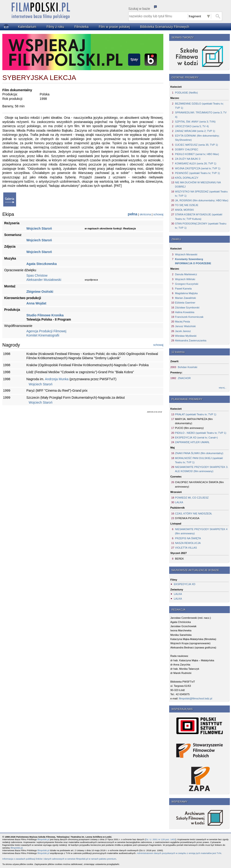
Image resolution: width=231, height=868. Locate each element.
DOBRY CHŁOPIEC (187, 149)
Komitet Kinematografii (43, 335)
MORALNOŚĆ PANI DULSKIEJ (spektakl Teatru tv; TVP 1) (199, 460)
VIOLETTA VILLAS (186, 548)
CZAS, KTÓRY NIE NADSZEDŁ (194, 514)
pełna (133, 214)
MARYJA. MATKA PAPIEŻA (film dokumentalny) (194, 421)
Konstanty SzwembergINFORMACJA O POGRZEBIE (193, 261)
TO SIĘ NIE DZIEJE (187, 205)
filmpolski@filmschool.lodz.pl (196, 698)
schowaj (158, 214)
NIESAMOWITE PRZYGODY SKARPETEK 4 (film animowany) (201, 531)
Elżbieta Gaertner (185, 303)
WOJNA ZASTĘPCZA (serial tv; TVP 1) (198, 168)
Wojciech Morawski (186, 254)
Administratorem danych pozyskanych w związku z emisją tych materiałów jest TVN (179, 853)
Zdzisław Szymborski (187, 307)
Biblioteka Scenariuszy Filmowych (165, 27)
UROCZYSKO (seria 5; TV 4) (192, 126)
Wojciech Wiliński (185, 279)
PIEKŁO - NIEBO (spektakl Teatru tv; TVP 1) (201, 433)
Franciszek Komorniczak (189, 317)
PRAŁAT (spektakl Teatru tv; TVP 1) (196, 414)
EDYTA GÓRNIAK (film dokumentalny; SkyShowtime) (197, 138)
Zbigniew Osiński (40, 292)
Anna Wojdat (36, 303)
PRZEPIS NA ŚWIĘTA (188, 538)
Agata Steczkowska (42, 264)
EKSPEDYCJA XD (185, 584)
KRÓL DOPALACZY (187, 178)
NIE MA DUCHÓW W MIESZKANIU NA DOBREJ (198, 184)
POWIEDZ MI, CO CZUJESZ (192, 498)
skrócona (145, 214)
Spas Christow (37, 275)
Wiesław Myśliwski (186, 336)
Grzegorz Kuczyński (187, 284)
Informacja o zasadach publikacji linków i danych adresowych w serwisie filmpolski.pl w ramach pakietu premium (59, 859)
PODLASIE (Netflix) (186, 93)
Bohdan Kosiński (187, 367)
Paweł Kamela (183, 289)
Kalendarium (27, 27)
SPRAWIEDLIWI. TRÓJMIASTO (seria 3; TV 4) (201, 115)
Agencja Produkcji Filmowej (46, 331)
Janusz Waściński (185, 326)
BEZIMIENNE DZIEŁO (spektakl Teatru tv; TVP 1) (199, 106)
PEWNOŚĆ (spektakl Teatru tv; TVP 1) (197, 173)
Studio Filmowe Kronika (45, 315)
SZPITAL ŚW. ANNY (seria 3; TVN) (195, 122)
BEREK (179, 559)
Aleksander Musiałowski (44, 280)
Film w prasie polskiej (114, 27)
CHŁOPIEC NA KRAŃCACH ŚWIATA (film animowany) (199, 484)
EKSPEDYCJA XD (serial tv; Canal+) (196, 438)
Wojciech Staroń (39, 228)
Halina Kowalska (185, 312)
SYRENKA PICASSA (187, 518)
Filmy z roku (55, 27)
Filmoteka (82, 27)
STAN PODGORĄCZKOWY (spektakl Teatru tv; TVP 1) (201, 226)
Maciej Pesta (182, 322)
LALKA (179, 502)
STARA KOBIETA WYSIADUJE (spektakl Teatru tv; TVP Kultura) (199, 217)
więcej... (223, 388)
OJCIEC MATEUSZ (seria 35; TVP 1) (196, 145)
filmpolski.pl (44, 839)
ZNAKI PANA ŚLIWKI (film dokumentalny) (199, 453)
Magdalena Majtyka (186, 293)
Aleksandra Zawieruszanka (191, 340)
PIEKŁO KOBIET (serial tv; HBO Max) (197, 154)
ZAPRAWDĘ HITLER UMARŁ (192, 442)
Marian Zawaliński (185, 298)
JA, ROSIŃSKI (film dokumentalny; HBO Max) (202, 200)
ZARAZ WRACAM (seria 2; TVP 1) (195, 131)
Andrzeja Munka (57, 379)
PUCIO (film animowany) (189, 428)
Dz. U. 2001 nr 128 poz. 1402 (161, 839)
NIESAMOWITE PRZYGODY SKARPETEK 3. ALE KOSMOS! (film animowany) (202, 469)
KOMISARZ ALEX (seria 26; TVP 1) (196, 163)
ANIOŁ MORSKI (184, 210)
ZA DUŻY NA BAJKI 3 (188, 159)
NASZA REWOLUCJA (188, 543)
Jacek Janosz (183, 331)
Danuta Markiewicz (186, 274)
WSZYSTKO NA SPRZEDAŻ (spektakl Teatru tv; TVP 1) (201, 194)
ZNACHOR (184, 378)
